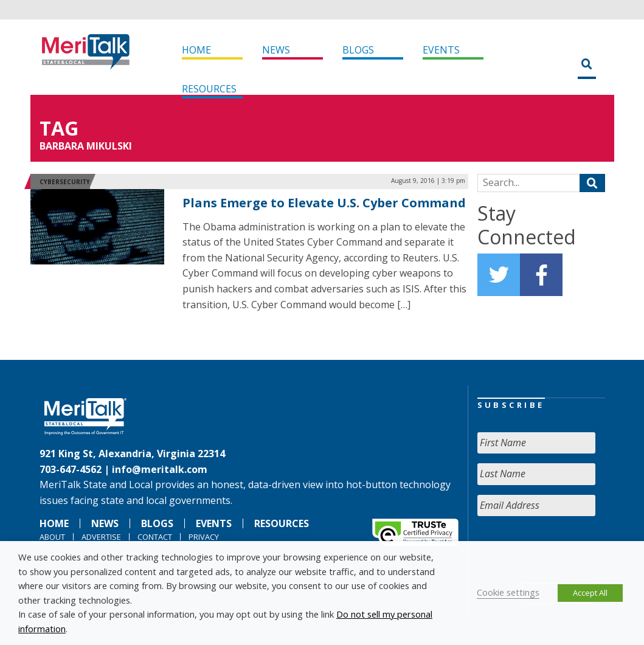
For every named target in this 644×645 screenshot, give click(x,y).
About (52, 537)
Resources (209, 89)
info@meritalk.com (160, 469)
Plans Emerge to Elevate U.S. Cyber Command (324, 203)
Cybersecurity (65, 182)
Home (196, 50)
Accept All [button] (590, 593)
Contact (155, 537)
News (276, 50)
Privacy (204, 537)
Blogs (358, 50)
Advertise (101, 537)
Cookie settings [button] (508, 592)
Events (441, 50)
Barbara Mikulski (86, 146)
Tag (59, 128)
